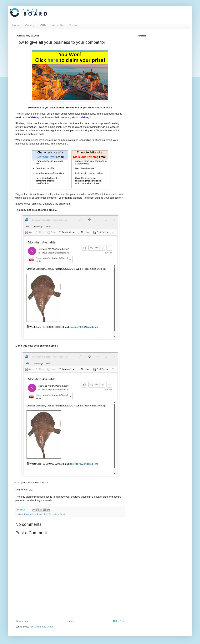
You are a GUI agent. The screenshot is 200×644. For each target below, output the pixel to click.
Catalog (30, 25)
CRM (43, 25)
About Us (58, 25)
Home (16, 25)
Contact (74, 25)
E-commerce (30, 514)
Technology (54, 514)
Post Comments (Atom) (41, 627)
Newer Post (22, 621)
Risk (45, 514)
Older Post (119, 621)
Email (40, 514)
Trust (62, 514)
